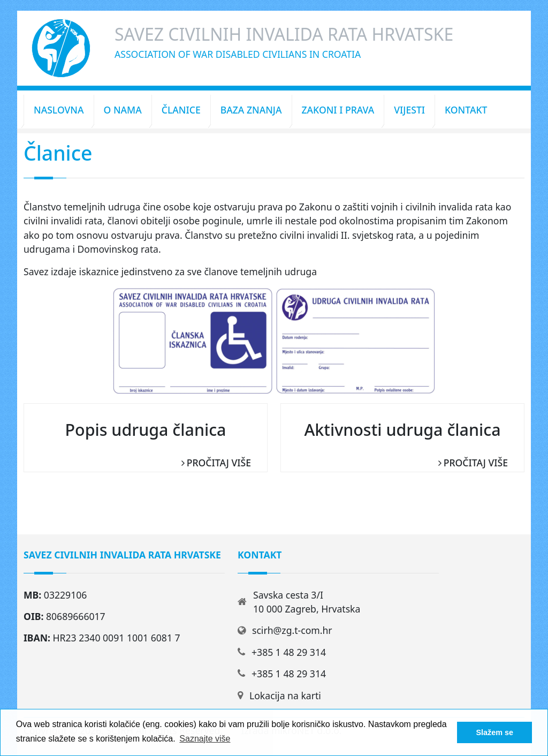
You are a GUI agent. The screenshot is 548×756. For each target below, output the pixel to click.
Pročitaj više (219, 463)
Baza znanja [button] (251, 110)
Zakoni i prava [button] (338, 110)
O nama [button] (123, 110)
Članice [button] (181, 110)
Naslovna (59, 110)
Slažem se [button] (494, 732)
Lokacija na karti (285, 695)
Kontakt (466, 110)
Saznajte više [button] (205, 739)
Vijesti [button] (409, 110)
